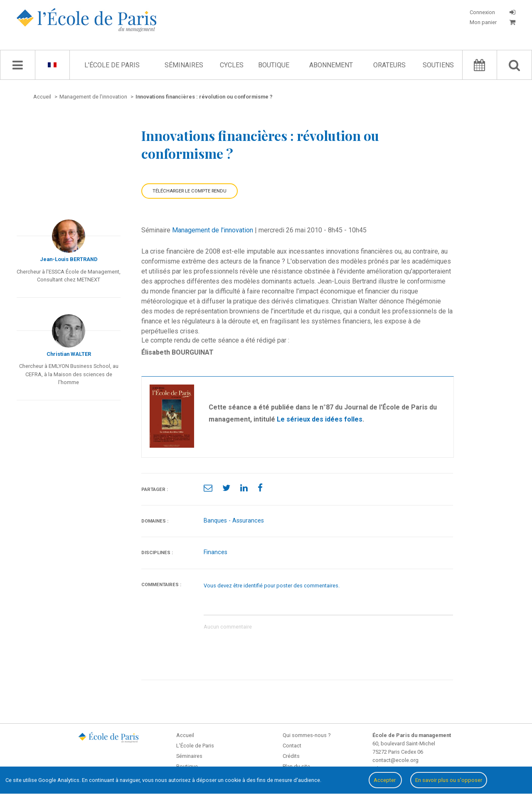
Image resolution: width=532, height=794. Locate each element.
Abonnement (331, 65)
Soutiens (438, 65)
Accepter (385, 780)
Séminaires (184, 65)
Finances (216, 552)
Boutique (274, 65)
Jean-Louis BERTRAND (69, 259)
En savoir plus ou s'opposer (449, 780)
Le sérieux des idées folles (320, 419)
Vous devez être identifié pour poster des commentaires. (272, 586)
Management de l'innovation (213, 230)
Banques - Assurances (234, 521)
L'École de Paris (112, 65)
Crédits (291, 756)
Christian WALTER (69, 354)
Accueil (185, 735)
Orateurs (389, 65)
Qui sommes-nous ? (307, 735)
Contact (292, 746)
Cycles (232, 65)
